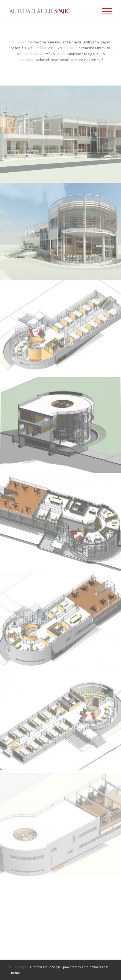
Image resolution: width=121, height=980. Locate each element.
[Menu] (104, 11)
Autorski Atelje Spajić (45, 967)
